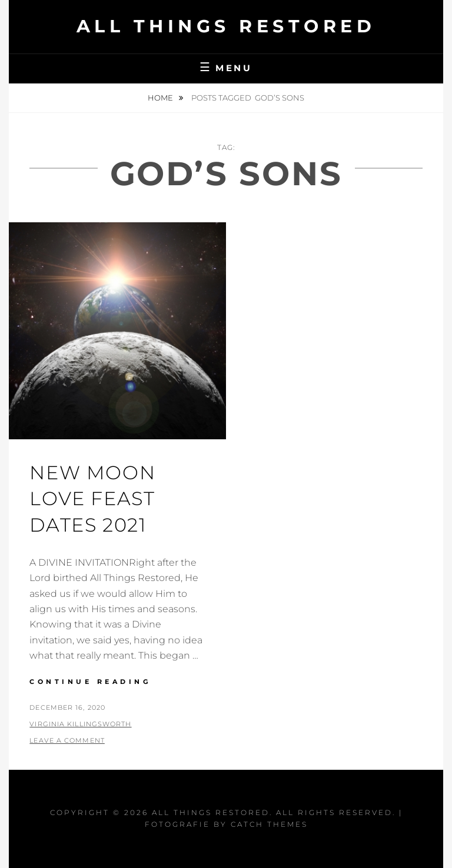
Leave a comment (67, 740)
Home (161, 98)
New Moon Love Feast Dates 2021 (92, 499)
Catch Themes (269, 824)
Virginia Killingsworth (80, 724)
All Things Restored (226, 26)
